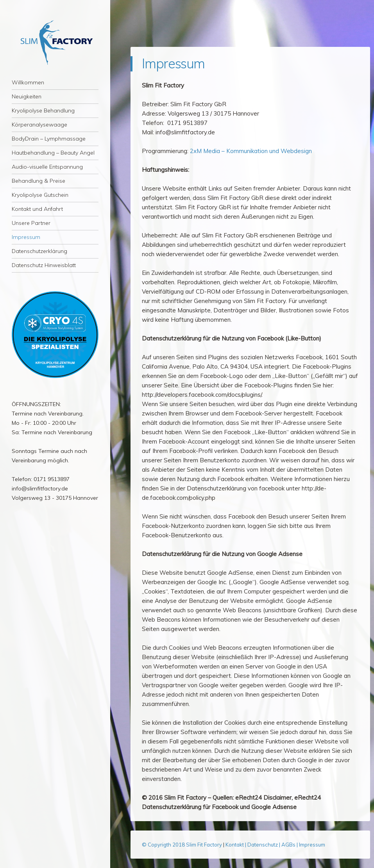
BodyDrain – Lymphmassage (49, 139)
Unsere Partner (31, 223)
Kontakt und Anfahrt (37, 209)
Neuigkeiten (27, 96)
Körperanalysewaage (39, 125)
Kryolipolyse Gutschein (40, 195)
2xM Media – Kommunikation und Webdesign (251, 151)
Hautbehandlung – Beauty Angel (53, 153)
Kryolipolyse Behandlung (43, 111)
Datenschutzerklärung (39, 251)
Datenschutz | (264, 845)
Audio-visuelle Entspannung (47, 167)
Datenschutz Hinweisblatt (44, 265)
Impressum (26, 237)
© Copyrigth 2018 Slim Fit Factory (183, 845)
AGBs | (290, 845)
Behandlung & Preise (38, 181)
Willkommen (28, 82)
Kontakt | (236, 845)
